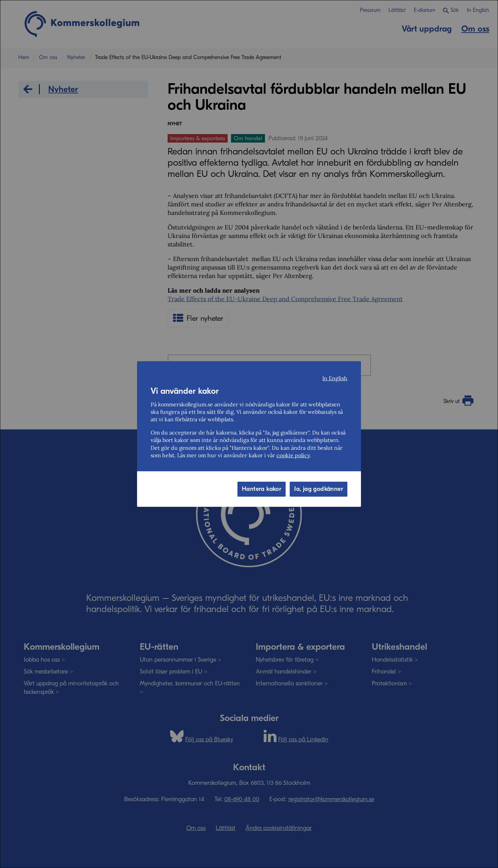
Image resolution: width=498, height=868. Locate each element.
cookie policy (293, 455)
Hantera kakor (262, 489)
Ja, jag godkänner (319, 489)
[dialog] (249, 434)
